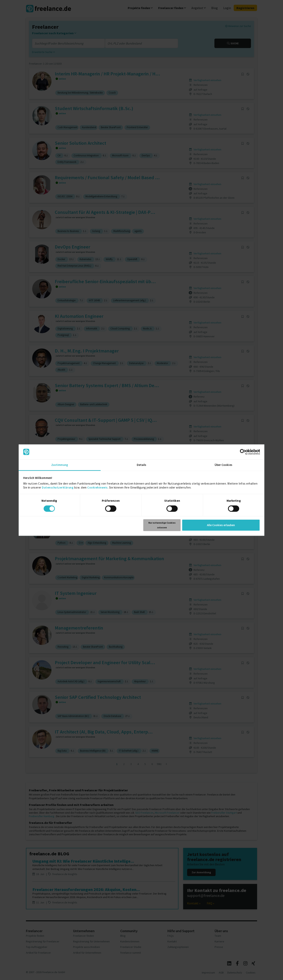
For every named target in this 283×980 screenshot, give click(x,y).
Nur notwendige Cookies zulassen (162, 525)
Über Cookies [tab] (223, 465)
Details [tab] (142, 465)
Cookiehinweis (97, 487)
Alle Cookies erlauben (221, 525)
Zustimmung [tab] (60, 465)
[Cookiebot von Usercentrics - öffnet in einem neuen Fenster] (243, 452)
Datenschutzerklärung (58, 487)
